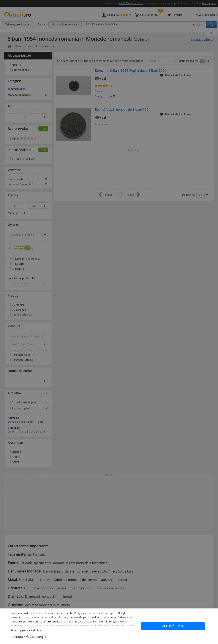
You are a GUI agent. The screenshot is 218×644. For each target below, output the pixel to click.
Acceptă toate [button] (173, 638)
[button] (74, 642)
